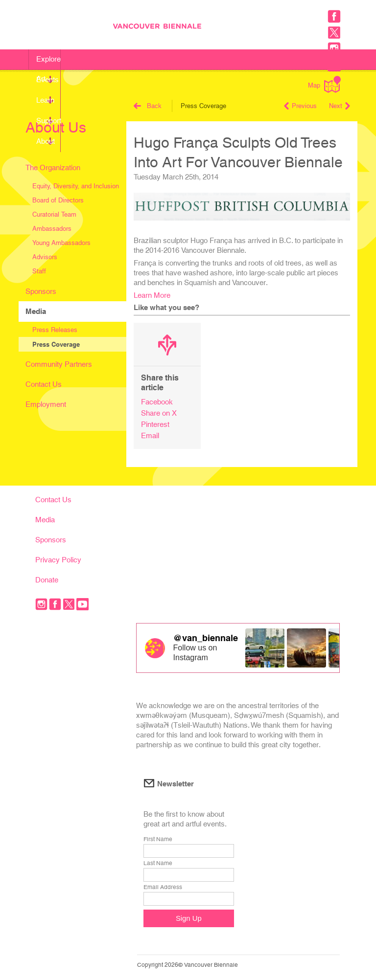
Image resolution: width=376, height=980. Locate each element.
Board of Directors (58, 200)
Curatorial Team (54, 214)
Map (324, 84)
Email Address (163, 887)
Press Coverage (56, 344)
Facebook (157, 402)
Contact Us (44, 384)
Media (36, 311)
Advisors (45, 257)
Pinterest (155, 424)
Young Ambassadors (61, 243)
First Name (158, 839)
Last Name (158, 863)
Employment (46, 404)
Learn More (152, 295)
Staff (39, 271)
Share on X (159, 413)
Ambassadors (52, 229)
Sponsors (41, 291)
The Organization (53, 167)
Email (150, 435)
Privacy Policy (58, 560)
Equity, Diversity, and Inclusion (76, 186)
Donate (47, 580)
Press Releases (55, 330)
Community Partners (59, 364)
